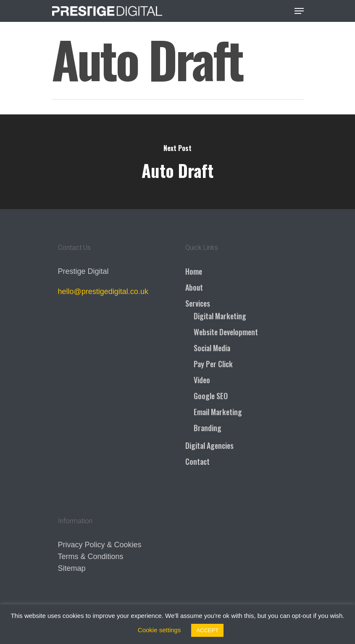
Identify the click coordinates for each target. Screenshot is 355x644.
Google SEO (211, 396)
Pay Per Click (213, 364)
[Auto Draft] (177, 162)
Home (194, 271)
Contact (197, 461)
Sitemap (72, 568)
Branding (208, 428)
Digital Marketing (220, 316)
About (194, 287)
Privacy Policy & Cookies (100, 545)
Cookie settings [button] (159, 630)
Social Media (212, 348)
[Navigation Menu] (299, 11)
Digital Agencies (209, 445)
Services (198, 303)
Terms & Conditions (91, 557)
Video (202, 380)
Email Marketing (218, 412)
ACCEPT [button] (207, 630)
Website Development (226, 332)
